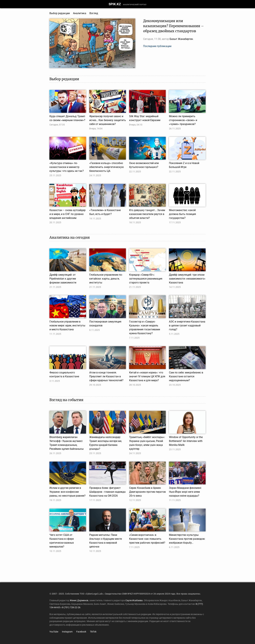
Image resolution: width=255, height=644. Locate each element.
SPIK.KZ (115, 4)
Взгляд (94, 13)
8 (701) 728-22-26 (71, 607)
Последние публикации (157, 46)
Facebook (81, 632)
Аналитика (80, 13)
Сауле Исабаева (134, 600)
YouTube (54, 632)
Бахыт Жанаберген (181, 39)
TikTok (93, 632)
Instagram (67, 632)
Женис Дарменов (79, 600)
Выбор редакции (60, 13)
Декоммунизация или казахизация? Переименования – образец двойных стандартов (173, 26)
